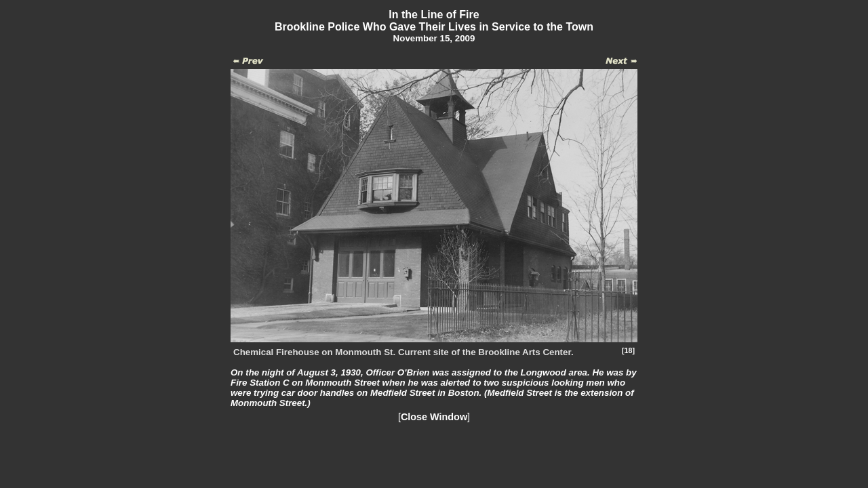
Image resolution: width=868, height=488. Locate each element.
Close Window (434, 417)
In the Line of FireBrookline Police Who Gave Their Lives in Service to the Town (434, 21)
